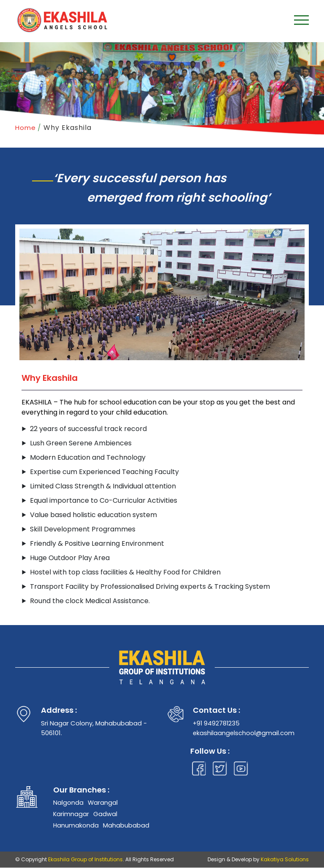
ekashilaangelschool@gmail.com (244, 733)
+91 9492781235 (217, 723)
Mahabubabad (127, 826)
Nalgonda (68, 802)
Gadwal (106, 814)
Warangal (103, 802)
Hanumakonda (76, 826)
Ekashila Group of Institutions (85, 860)
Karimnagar (71, 814)
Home (26, 128)
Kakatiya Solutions (285, 860)
